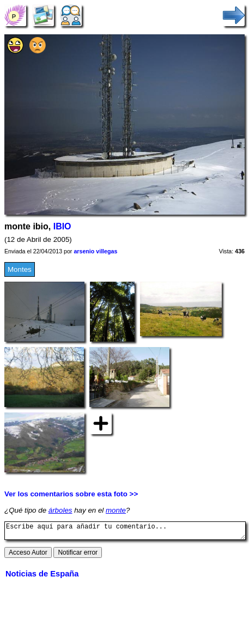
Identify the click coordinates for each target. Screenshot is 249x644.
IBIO (62, 226)
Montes (20, 269)
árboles (60, 510)
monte (116, 510)
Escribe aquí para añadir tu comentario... (125, 532)
